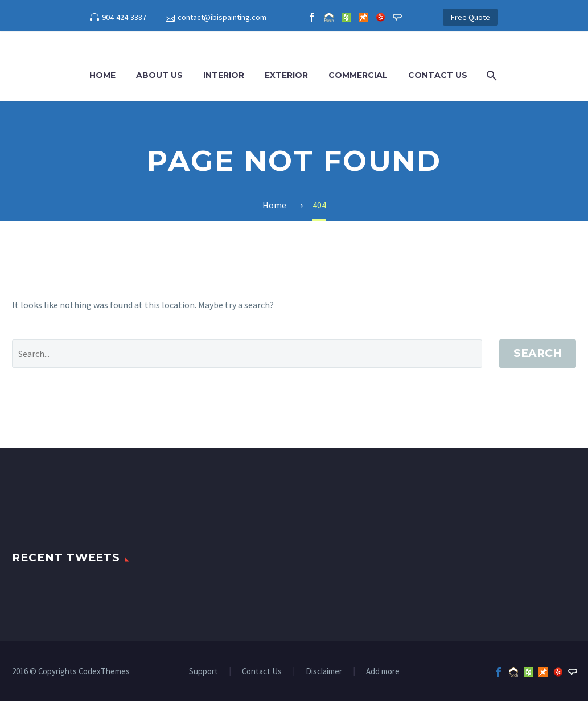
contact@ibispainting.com (222, 17)
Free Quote (470, 17)
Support (203, 672)
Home (102, 75)
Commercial (358, 75)
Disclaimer (324, 672)
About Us (159, 75)
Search (538, 353)
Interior (224, 75)
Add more (383, 672)
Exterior (286, 75)
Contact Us (438, 75)
